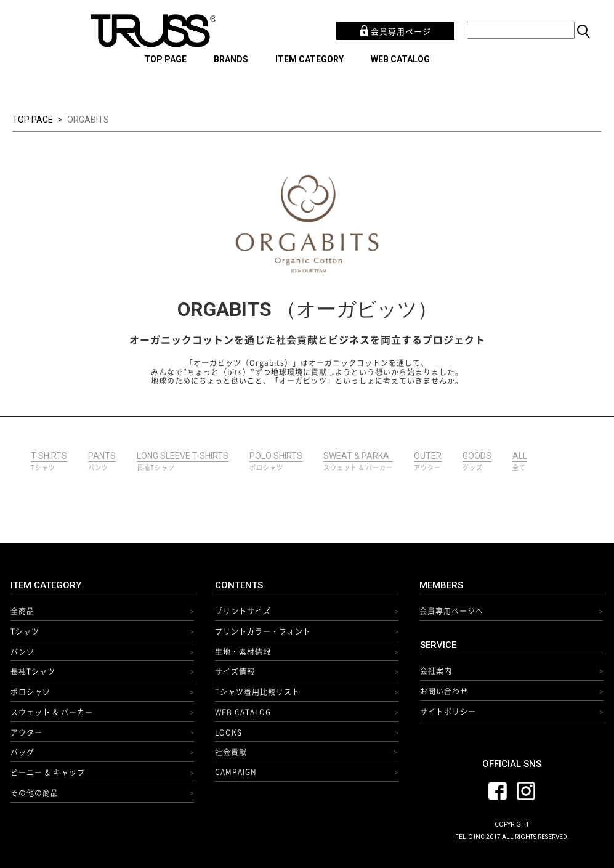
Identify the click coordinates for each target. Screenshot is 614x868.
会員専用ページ (396, 31)
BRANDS (231, 59)
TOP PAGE (165, 59)
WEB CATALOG (400, 59)
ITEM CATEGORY (309, 59)
